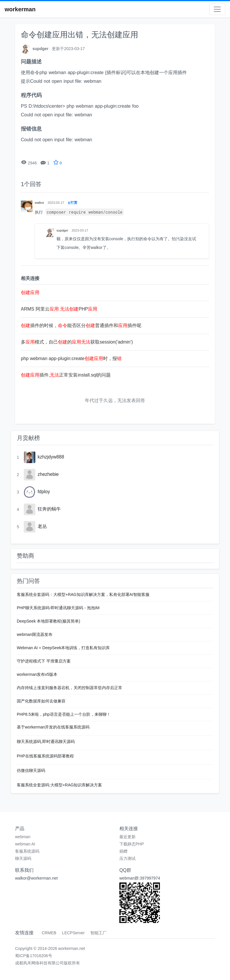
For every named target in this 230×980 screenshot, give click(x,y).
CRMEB (49, 933)
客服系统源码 (27, 851)
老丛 (42, 526)
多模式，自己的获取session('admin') (77, 342)
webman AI (25, 844)
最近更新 (127, 837)
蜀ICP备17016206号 (34, 956)
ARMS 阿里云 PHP (59, 309)
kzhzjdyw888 (51, 457)
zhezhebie (48, 474)
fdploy (44, 492)
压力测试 (127, 858)
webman (23, 837)
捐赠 (123, 851)
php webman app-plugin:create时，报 (71, 358)
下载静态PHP (132, 844)
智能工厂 (98, 933)
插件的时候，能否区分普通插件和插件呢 (81, 325)
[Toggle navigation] (217, 9)
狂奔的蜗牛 (49, 509)
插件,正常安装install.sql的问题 (66, 375)
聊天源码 (23, 858)
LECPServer (73, 933)
